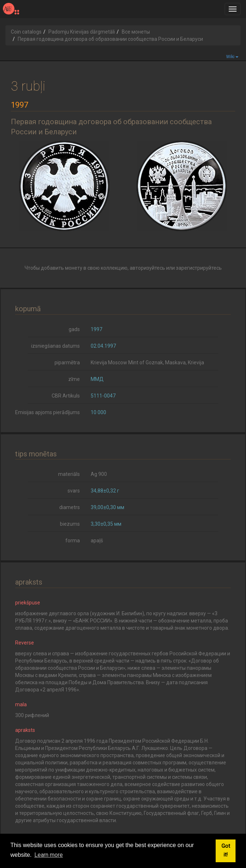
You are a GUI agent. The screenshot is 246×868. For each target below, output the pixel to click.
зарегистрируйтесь (199, 268)
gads (74, 329)
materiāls (69, 474)
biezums (70, 524)
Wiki (232, 57)
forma (73, 541)
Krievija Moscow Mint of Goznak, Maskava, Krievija (147, 363)
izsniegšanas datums (55, 346)
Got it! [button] (226, 850)
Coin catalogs (26, 32)
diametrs (70, 507)
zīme (74, 379)
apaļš (97, 541)
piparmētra (67, 363)
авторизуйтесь (147, 268)
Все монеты (136, 32)
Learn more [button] (49, 855)
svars (74, 491)
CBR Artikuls (66, 396)
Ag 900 (99, 474)
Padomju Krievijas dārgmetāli (82, 32)
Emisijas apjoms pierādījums (48, 412)
